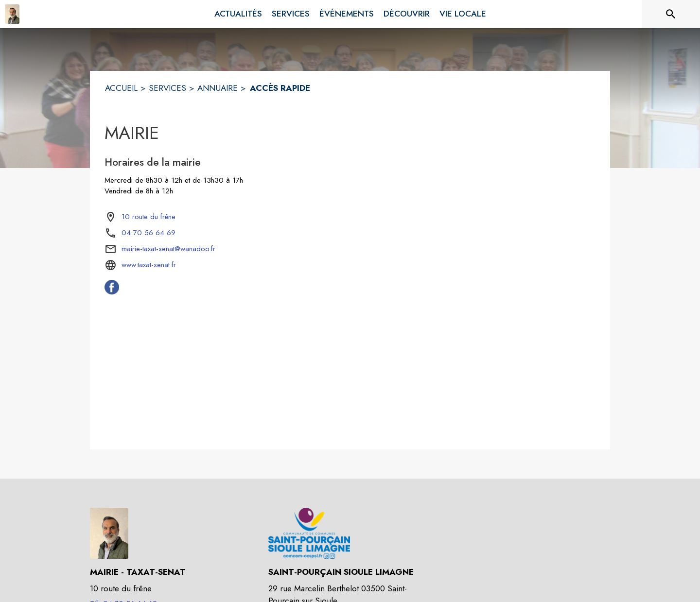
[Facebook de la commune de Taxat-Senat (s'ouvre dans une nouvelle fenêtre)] (112, 292)
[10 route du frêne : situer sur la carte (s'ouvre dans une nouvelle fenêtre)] (149, 217)
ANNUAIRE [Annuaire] (218, 88)
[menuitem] (238, 14)
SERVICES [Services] (167, 88)
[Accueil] (12, 14)
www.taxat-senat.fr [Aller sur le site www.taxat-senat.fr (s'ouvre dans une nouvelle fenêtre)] (149, 265)
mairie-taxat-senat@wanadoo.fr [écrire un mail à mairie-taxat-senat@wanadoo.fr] (168, 249)
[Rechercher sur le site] (671, 14)
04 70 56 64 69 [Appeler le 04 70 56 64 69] (149, 233)
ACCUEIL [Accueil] (121, 88)
